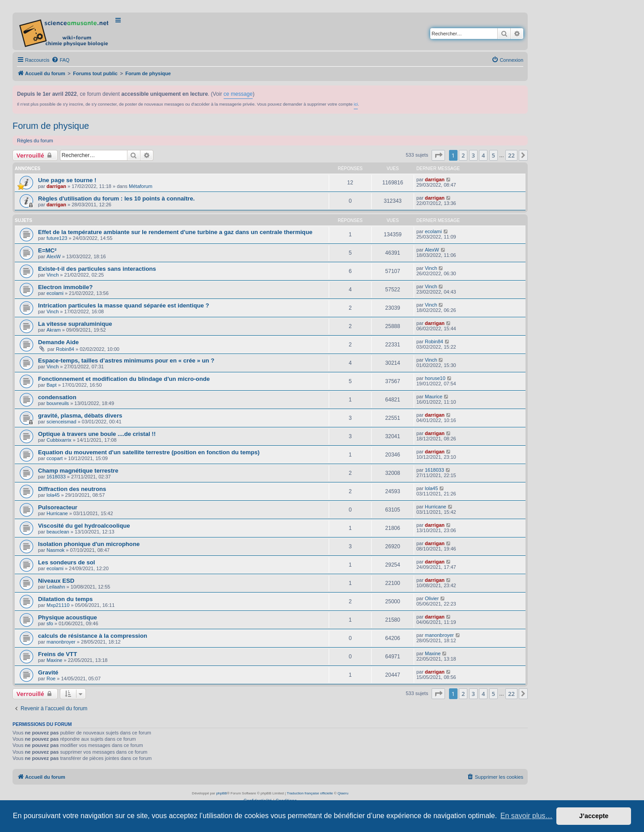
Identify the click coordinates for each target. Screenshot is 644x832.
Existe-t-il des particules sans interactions (97, 269)
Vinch (53, 275)
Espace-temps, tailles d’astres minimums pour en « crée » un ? (126, 361)
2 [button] (463, 155)
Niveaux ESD (56, 581)
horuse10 (435, 378)
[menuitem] (60, 60)
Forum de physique (51, 126)
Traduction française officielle (310, 793)
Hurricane (57, 513)
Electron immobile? (65, 287)
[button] (438, 155)
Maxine (54, 660)
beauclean (58, 532)
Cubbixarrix (59, 440)
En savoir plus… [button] (527, 816)
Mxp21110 (58, 605)
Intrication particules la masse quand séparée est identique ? (124, 305)
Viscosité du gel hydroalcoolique (84, 526)
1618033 (56, 477)
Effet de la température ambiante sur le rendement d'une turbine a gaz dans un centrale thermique (175, 232)
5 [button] (494, 155)
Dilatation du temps (65, 599)
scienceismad (61, 422)
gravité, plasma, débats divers (80, 416)
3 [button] (473, 155)
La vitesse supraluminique (75, 324)
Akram (54, 330)
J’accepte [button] (594, 816)
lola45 (53, 495)
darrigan (56, 186)
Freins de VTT (57, 654)
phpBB (221, 793)
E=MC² (47, 250)
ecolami (433, 231)
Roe (51, 678)
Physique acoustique (68, 617)
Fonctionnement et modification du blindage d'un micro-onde (124, 379)
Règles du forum (35, 141)
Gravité (48, 672)
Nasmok (55, 550)
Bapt (52, 385)
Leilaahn (56, 587)
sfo (50, 623)
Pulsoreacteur (58, 507)
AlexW (54, 256)
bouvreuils (58, 403)
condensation (57, 397)
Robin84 (65, 349)
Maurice (434, 397)
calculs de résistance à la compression (93, 636)
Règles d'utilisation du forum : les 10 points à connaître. (116, 198)
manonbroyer (61, 642)
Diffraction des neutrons (72, 489)
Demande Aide (58, 342)
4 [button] (483, 155)
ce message (238, 94)
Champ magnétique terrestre (78, 471)
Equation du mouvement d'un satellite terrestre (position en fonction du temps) (149, 452)
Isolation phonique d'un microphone (89, 544)
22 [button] (511, 155)
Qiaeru (343, 793)
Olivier (432, 598)
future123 (57, 238)
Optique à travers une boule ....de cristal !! (97, 434)
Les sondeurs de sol (67, 562)
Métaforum (141, 186)
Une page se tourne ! (67, 180)
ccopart (55, 458)
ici (356, 104)
